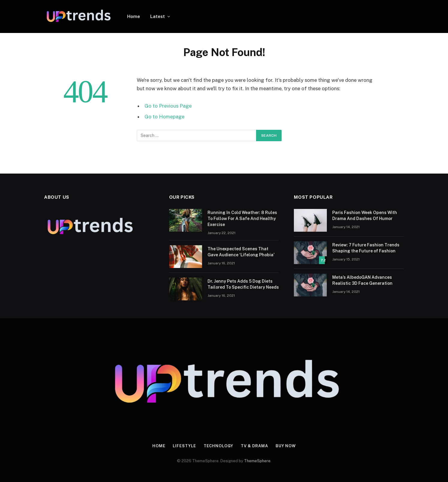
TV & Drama (254, 446)
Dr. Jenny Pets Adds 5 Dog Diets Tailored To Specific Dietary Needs (243, 284)
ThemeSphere (257, 461)
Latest (158, 16)
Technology (218, 446)
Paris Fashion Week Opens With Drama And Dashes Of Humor (365, 216)
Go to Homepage (164, 117)
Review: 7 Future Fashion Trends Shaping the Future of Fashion (366, 248)
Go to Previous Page (168, 106)
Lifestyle (184, 446)
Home (134, 16)
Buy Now (285, 446)
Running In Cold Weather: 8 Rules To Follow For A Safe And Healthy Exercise (242, 219)
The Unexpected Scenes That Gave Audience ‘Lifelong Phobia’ (241, 252)
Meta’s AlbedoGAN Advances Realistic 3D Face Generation (362, 280)
